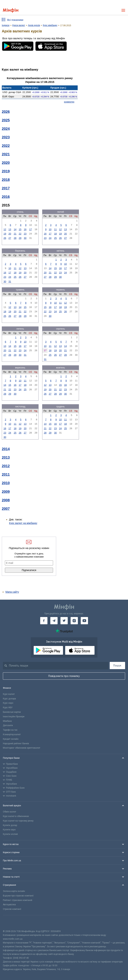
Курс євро (8, 703)
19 (5, 234)
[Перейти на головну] (11, 10)
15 (20, 229)
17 (30, 229)
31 (10, 281)
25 (55, 238)
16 (25, 229)
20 (10, 234)
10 (50, 229)
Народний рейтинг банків (16, 744)
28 (15, 238)
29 (20, 238)
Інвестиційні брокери (14, 717)
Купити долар (10, 825)
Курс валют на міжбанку (23, 523)
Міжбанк (7, 721)
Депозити (8, 725)
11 (55, 229)
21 (15, 234)
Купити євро (9, 830)
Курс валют (9, 694)
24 (50, 238)
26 (5, 238)
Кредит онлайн (11, 739)
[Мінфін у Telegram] (54, 621)
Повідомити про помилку (64, 676)
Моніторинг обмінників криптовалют (22, 748)
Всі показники (15, 20)
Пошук (117, 666)
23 (25, 234)
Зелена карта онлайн (14, 891)
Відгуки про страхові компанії (18, 896)
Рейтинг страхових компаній (18, 900)
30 (25, 238)
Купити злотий (10, 834)
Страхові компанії (12, 909)
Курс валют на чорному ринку (18, 821)
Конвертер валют (12, 734)
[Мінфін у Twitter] (64, 621)
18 (55, 234)
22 (20, 234)
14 (15, 229)
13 (10, 229)
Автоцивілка (9, 905)
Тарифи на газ (10, 730)
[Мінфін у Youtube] (84, 621)
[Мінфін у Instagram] (74, 621)
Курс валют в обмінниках (16, 816)
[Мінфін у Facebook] (44, 621)
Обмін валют (10, 812)
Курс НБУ (8, 707)
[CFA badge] (11, 922)
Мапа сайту (12, 592)
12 (5, 229)
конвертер (69, 102)
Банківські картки (12, 712)
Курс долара (9, 699)
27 (10, 238)
